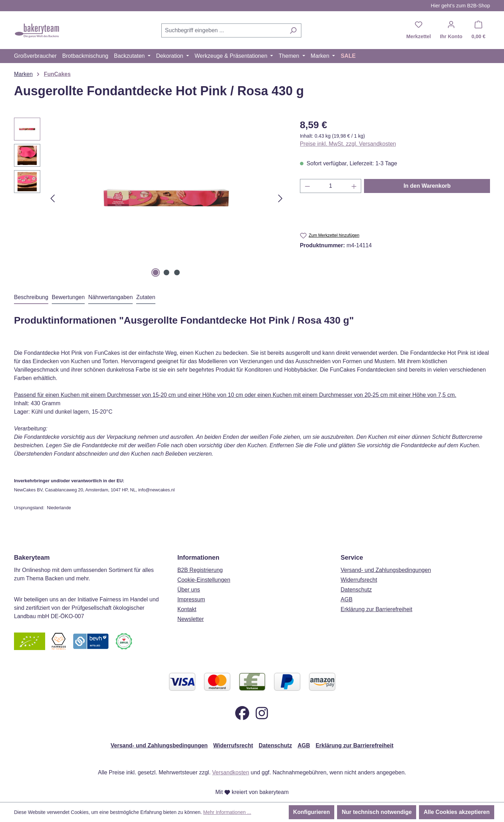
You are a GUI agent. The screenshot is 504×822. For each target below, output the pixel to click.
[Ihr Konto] (451, 30)
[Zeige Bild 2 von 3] (166, 272)
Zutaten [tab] (146, 297)
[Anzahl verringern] (307, 186)
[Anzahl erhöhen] (354, 186)
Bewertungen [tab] (68, 297)
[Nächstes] (280, 198)
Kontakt (187, 609)
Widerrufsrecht (359, 580)
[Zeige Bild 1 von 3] (156, 272)
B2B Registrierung (200, 570)
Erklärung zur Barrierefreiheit (376, 609)
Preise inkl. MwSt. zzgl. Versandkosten (348, 144)
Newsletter (191, 619)
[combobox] (223, 30)
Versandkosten (231, 772)
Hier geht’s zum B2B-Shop (460, 6)
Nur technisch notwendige (377, 812)
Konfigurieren (312, 812)
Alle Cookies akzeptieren (457, 812)
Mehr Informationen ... (227, 812)
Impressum (191, 599)
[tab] (31, 298)
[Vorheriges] (52, 198)
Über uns (189, 590)
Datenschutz (356, 590)
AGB (346, 599)
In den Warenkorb (427, 186)
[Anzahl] (331, 186)
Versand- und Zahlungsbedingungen (386, 570)
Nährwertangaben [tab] (110, 297)
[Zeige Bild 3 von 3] (177, 272)
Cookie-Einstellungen (204, 580)
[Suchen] (293, 30)
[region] (150, 198)
